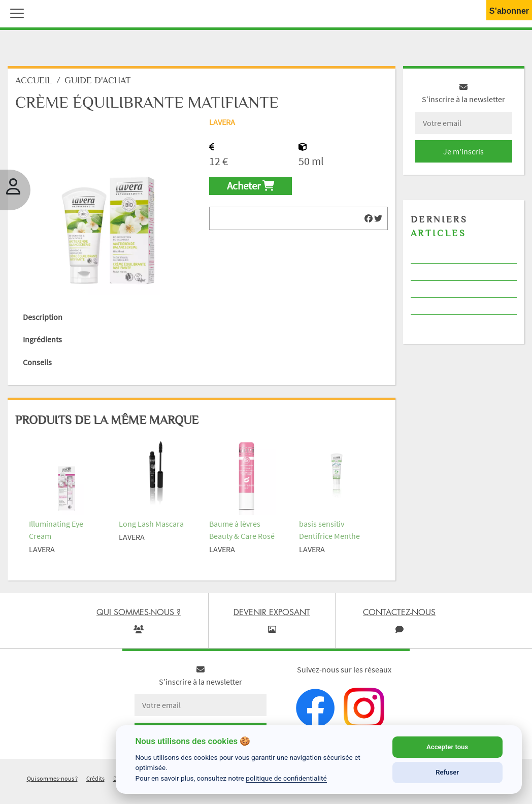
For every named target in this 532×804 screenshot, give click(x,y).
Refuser (447, 772)
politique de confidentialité (286, 778)
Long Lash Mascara (151, 524)
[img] (369, 218)
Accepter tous (447, 747)
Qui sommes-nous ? (52, 778)
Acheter (251, 186)
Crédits (95, 778)
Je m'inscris (463, 151)
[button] (15, 12)
